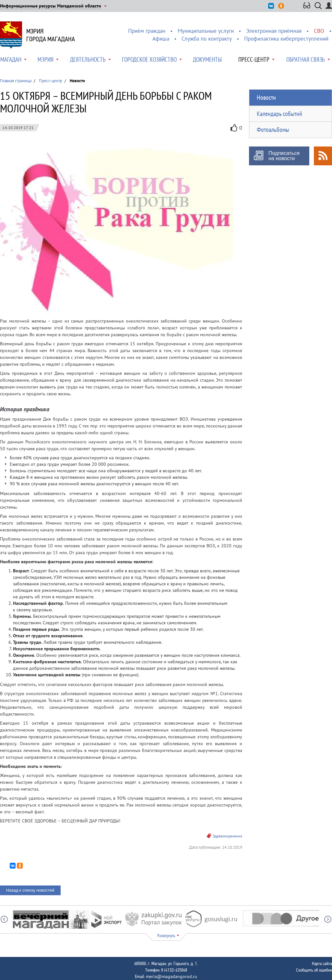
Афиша (161, 39)
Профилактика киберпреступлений (286, 39)
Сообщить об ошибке (314, 970)
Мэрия (46, 59)
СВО (319, 31)
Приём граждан (147, 31)
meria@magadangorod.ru (172, 976)
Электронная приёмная (274, 31)
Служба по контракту (207, 39)
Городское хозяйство (149, 59)
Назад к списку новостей (30, 890)
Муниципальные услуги (206, 31)
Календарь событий (279, 114)
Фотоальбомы (273, 130)
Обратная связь (306, 59)
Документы (207, 59)
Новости (266, 97)
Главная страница (16, 81)
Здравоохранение (227, 836)
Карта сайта (322, 963)
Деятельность (88, 59)
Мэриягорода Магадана (51, 35)
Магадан (11, 59)
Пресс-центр (254, 59)
